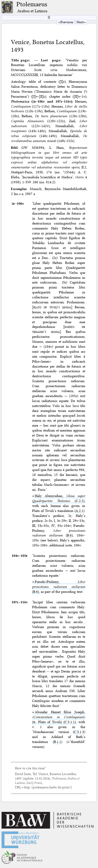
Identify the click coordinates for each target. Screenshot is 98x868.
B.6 (69, 535)
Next (80, 22)
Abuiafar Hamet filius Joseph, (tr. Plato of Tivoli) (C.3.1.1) (59, 717)
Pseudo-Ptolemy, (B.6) (59, 587)
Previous (67, 22)
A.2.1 (79, 511)
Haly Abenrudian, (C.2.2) (59, 498)
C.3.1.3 (79, 732)
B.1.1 (57, 742)
